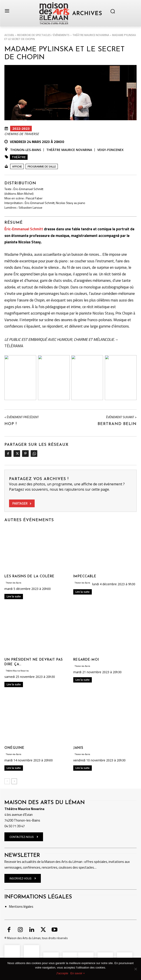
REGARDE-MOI (86, 660)
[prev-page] (7, 781)
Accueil (9, 35)
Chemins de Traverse (22, 134)
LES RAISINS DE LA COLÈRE (29, 577)
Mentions (16, 907)
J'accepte (62, 973)
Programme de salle (42, 167)
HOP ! (11, 424)
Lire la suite (14, 597)
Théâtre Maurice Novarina (91, 35)
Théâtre (19, 157)
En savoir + (78, 973)
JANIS (78, 748)
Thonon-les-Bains (26, 150)
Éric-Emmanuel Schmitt (24, 229)
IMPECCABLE (85, 577)
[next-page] (14, 781)
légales (28, 907)
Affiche (17, 167)
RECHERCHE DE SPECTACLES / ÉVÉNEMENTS (43, 35)
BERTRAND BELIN (117, 424)
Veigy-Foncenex (110, 150)
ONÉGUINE (14, 748)
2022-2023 (21, 129)
